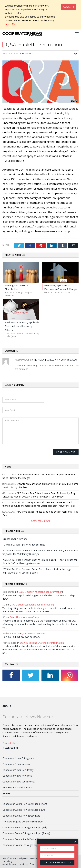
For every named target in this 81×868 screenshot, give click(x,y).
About (7, 706)
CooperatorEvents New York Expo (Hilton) (25, 804)
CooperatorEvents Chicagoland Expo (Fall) (25, 827)
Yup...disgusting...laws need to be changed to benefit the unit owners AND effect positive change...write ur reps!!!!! (39, 610)
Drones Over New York (15, 539)
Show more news (41, 521)
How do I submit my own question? (21, 637)
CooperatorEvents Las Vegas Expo (21, 845)
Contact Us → (10, 743)
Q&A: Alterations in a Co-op (24, 617)
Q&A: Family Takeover (33, 633)
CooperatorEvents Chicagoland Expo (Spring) (26, 833)
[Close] (69, 7)
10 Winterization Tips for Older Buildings (24, 545)
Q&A (76, 54)
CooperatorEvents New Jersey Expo (21, 816)
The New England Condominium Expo (23, 822)
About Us (7, 864)
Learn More (11, 24)
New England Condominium (17, 787)
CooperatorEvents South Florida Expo (22, 839)
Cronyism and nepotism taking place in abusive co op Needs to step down (39, 597)
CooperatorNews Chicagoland (18, 758)
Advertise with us (20, 864)
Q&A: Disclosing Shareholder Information (40, 592)
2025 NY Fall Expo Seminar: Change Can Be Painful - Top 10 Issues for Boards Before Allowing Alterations (40, 562)
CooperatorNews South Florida (19, 782)
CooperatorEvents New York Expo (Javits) (24, 810)
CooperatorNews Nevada (16, 764)
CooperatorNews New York (17, 776)
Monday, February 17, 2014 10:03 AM (55, 360)
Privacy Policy (36, 864)
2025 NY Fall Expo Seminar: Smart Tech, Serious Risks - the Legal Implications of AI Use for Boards (37, 571)
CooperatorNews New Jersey (18, 770)
